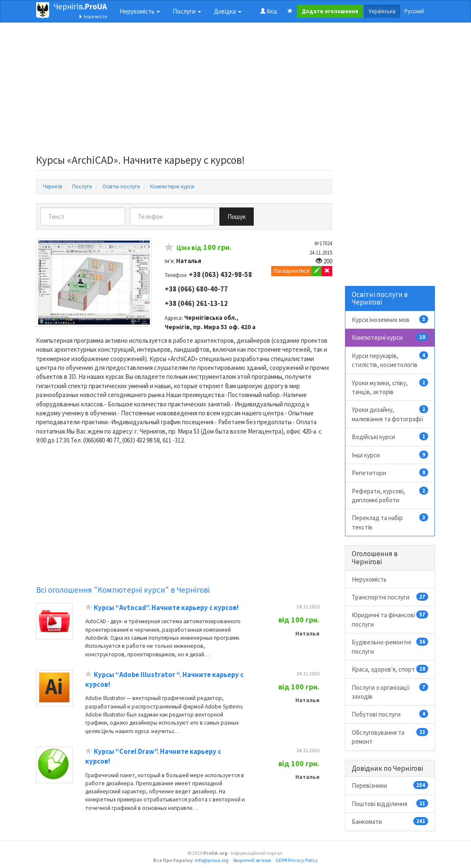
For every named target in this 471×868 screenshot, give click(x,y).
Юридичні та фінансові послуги (390, 619)
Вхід (268, 11)
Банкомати (390, 821)
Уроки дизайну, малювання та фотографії (390, 414)
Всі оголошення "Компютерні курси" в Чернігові (123, 590)
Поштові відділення (390, 804)
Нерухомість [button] (140, 11)
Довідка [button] (228, 11)
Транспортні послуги (390, 597)
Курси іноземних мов (390, 319)
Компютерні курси (390, 337)
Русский (414, 11)
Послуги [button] (187, 11)
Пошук (237, 217)
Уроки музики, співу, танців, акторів (390, 387)
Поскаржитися (292, 271)
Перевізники (390, 785)
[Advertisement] (184, 91)
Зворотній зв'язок (252, 860)
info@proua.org (212, 860)
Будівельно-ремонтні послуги (390, 646)
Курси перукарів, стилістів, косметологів (390, 360)
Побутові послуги (390, 714)
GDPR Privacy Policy (297, 860)
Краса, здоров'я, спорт (390, 669)
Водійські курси (390, 437)
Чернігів (80, 6)
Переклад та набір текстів (390, 522)
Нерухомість (369, 579)
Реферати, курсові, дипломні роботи (390, 495)
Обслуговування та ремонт (390, 737)
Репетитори (390, 473)
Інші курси (390, 455)
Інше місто (93, 16)
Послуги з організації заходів (390, 692)
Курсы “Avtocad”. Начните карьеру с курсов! (166, 608)
